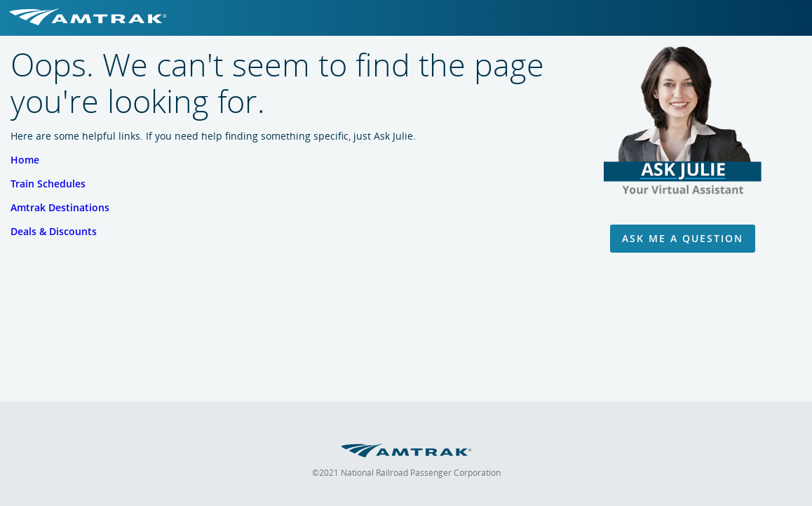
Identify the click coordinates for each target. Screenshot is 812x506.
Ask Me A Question (683, 238)
